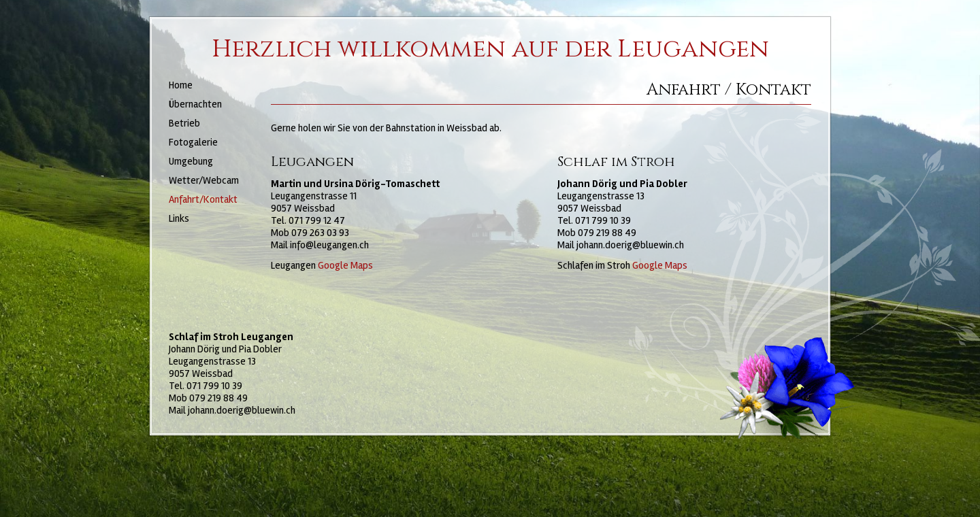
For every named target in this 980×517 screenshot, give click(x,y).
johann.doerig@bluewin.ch (630, 245)
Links (179, 218)
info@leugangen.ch (329, 245)
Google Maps (345, 265)
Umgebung (191, 161)
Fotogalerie (193, 142)
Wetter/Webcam (204, 180)
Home (181, 85)
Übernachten (195, 104)
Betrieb (184, 123)
